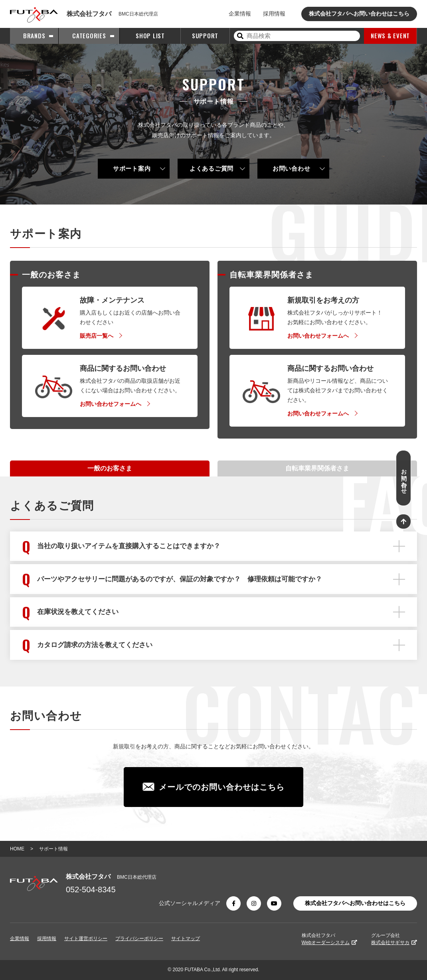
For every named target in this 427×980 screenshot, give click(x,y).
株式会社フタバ (329, 939)
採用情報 (274, 14)
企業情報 (240, 14)
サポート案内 (132, 168)
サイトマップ (186, 939)
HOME (17, 849)
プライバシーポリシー (139, 939)
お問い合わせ (292, 168)
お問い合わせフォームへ (111, 404)
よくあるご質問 (212, 168)
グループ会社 (394, 939)
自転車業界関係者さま (317, 468)
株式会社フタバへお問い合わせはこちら (359, 14)
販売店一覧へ (97, 336)
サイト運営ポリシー (86, 939)
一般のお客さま (110, 468)
